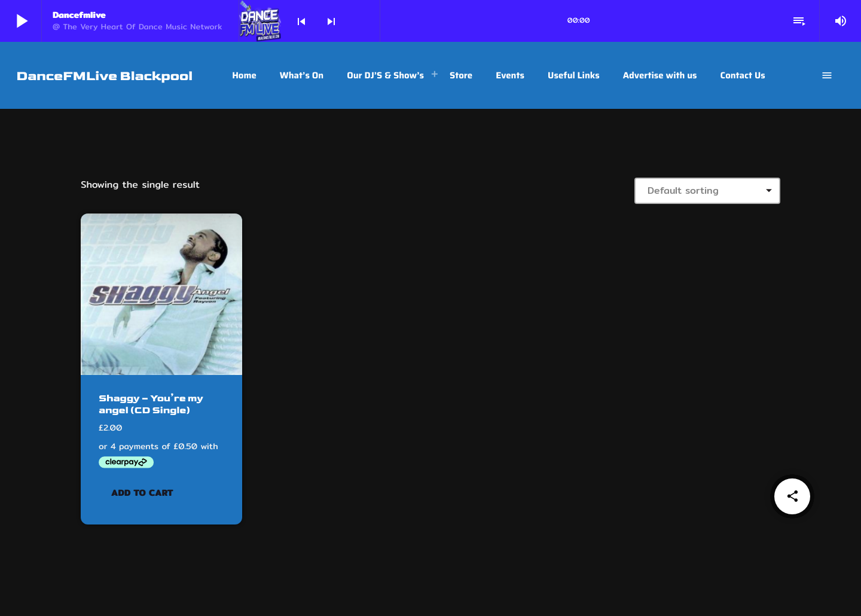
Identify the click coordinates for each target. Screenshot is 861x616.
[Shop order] (707, 191)
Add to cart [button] (142, 492)
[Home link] (104, 75)
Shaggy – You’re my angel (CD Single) (148, 404)
